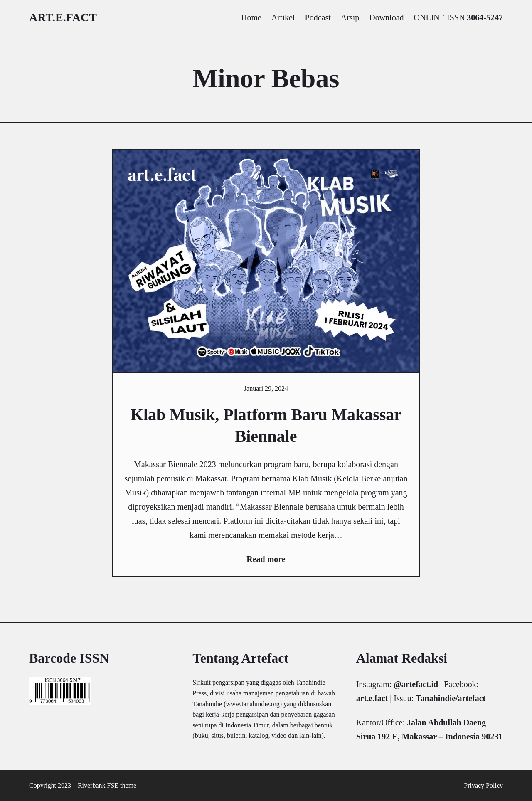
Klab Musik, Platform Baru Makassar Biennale (266, 425)
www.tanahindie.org (253, 704)
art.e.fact (63, 17)
